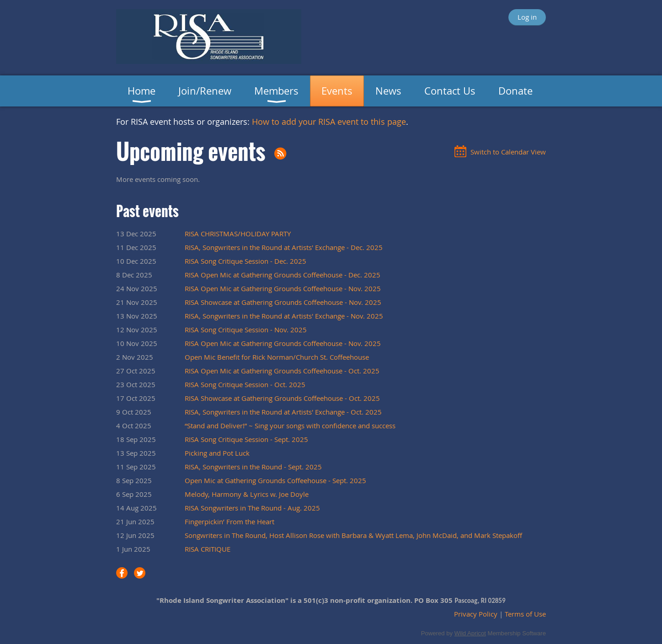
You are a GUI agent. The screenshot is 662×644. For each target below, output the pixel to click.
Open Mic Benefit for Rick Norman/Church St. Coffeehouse (277, 357)
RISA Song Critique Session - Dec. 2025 (246, 261)
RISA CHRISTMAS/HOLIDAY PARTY (238, 234)
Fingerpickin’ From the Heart (230, 522)
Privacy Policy (476, 614)
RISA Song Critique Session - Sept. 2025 (246, 439)
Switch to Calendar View (508, 152)
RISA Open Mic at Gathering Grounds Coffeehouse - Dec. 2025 (283, 275)
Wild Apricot (470, 633)
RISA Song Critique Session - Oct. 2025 (245, 384)
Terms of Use (525, 614)
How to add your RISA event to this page (329, 122)
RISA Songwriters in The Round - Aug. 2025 (252, 508)
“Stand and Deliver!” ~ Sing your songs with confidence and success (290, 426)
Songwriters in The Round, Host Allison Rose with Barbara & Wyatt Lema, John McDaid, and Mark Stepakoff (353, 535)
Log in (527, 17)
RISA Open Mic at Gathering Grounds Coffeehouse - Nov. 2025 (283, 288)
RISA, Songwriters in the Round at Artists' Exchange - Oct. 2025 (283, 412)
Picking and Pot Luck (217, 453)
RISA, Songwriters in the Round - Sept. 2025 (253, 467)
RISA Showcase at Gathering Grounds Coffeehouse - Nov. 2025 (283, 302)
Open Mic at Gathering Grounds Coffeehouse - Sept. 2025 (275, 480)
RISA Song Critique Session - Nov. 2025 (246, 330)
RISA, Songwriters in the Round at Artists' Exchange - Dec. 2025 (284, 247)
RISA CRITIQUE (208, 549)
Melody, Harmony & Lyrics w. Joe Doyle (247, 494)
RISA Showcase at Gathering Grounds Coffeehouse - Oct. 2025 (282, 398)
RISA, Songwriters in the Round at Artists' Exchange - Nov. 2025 (284, 316)
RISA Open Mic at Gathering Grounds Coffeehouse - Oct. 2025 (282, 371)
